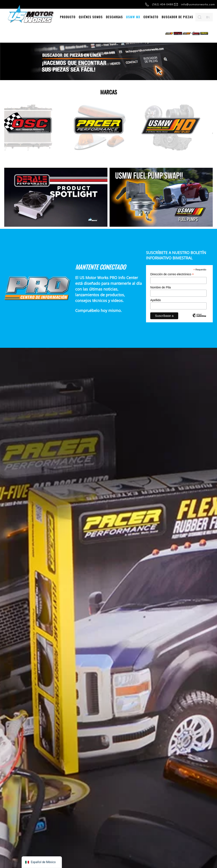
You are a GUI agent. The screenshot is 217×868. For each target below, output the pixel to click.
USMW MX (133, 17)
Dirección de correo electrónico (172, 274)
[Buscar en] (204, 17)
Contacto (151, 17)
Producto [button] (68, 17)
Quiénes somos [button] (91, 17)
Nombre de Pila (161, 287)
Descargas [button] (114, 17)
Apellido (156, 300)
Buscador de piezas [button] (177, 17)
